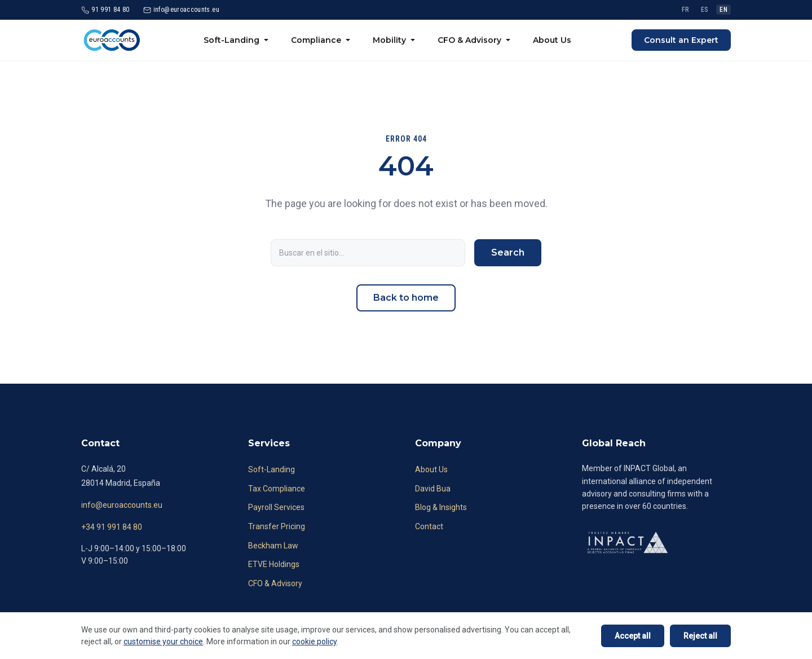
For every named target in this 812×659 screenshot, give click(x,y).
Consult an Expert (681, 40)
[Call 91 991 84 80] (105, 10)
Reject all (700, 636)
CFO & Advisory (469, 40)
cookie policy (314, 642)
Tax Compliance (277, 489)
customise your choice (163, 642)
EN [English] (723, 10)
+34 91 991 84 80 (112, 527)
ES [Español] (705, 10)
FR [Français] (686, 10)
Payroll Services (276, 507)
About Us (552, 40)
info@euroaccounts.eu (122, 505)
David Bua (433, 489)
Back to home (406, 298)
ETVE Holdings (274, 564)
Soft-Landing (231, 40)
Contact (429, 526)
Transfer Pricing (277, 526)
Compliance (316, 40)
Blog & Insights (441, 507)
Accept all (633, 636)
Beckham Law (273, 546)
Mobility (389, 40)
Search (508, 252)
